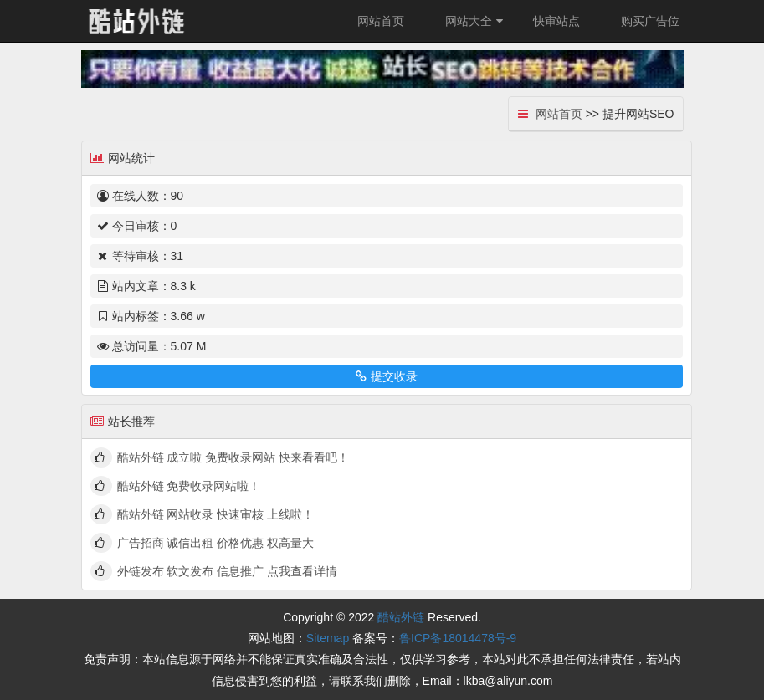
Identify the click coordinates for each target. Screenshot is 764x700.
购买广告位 (650, 21)
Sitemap (328, 638)
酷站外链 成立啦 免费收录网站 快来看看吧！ (233, 457)
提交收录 (387, 376)
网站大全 (476, 21)
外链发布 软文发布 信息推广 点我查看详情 (228, 571)
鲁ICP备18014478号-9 (458, 638)
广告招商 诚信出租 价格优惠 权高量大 (216, 543)
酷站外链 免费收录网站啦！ (189, 486)
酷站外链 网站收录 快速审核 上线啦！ (216, 514)
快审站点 (556, 21)
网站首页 (381, 21)
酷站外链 (401, 617)
